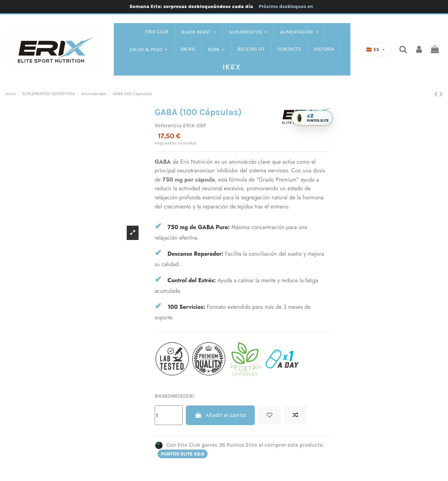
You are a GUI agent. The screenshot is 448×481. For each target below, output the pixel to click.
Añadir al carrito (220, 415)
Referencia (168, 125)
